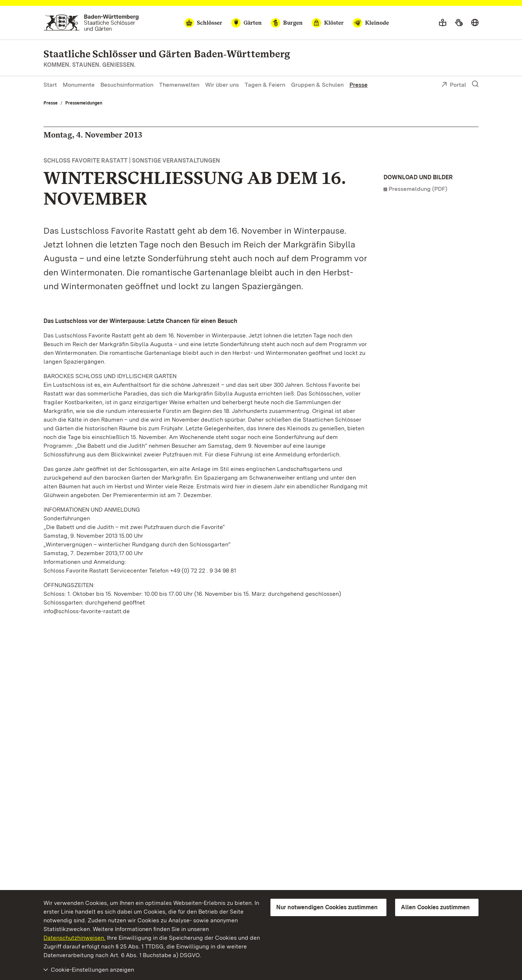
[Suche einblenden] (475, 84)
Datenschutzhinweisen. (74, 938)
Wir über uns (222, 85)
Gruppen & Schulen (317, 85)
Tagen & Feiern (265, 85)
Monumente (79, 85)
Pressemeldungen (84, 103)
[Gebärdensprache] (459, 23)
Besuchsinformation (127, 85)
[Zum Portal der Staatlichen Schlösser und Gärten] (91, 23)
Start (50, 85)
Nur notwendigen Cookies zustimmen (327, 907)
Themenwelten (179, 85)
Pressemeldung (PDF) (418, 189)
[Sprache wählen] (475, 23)
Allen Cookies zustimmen (435, 907)
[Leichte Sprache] (443, 23)
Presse (359, 85)
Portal (454, 85)
